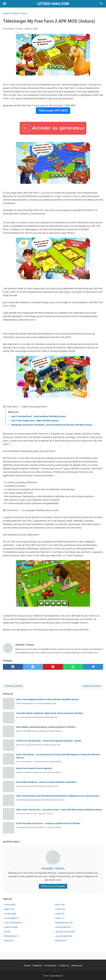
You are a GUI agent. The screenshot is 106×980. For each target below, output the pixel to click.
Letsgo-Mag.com (53, 4)
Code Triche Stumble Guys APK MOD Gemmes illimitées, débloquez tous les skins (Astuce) (57, 796)
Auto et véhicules (14, 923)
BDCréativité (12, 936)
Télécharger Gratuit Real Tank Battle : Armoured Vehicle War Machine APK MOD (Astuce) (52, 425)
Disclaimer (37, 966)
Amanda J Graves (53, 868)
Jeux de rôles (64, 936)
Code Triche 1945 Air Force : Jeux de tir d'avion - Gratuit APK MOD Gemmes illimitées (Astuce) (59, 810)
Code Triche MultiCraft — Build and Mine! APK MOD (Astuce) (38, 416)
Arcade (10, 914)
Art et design (12, 918)
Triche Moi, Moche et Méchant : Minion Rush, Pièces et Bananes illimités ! (50, 713)
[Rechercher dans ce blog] (101, 4)
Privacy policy (50, 966)
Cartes (60, 909)
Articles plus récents (14, 686)
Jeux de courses (65, 932)
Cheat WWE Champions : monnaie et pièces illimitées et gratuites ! (46, 782)
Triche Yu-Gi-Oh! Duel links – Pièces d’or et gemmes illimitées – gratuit (49, 741)
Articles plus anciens (92, 686)
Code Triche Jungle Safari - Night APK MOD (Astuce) (35, 421)
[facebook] (13, 667)
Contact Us (64, 966)
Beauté (9, 941)
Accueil (27, 966)
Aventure (11, 927)
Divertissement (64, 923)
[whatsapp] (73, 667)
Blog (60, 905)
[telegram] (93, 667)
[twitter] (33, 667)
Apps (9, 909)
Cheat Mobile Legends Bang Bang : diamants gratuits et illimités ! (46, 727)
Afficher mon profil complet (53, 886)
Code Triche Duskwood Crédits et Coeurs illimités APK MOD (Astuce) (47, 699)
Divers (60, 918)
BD (7, 932)
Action (10, 905)
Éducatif (61, 941)
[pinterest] (53, 667)
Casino (60, 914)
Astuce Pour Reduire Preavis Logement (34, 768)
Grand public (63, 927)
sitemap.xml (77, 966)
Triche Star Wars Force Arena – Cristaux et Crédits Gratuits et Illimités (48, 823)
